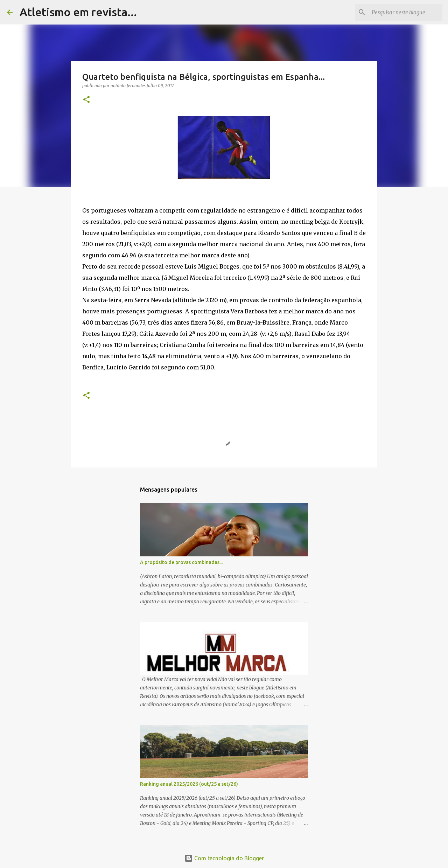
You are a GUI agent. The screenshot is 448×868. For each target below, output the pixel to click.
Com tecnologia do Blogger (224, 858)
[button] (86, 100)
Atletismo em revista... (78, 12)
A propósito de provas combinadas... (181, 562)
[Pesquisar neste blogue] (406, 12)
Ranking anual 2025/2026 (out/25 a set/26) (189, 784)
